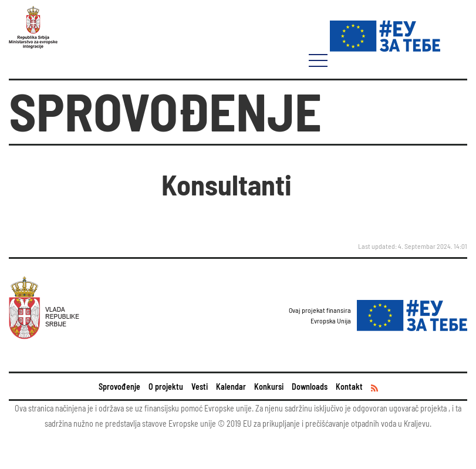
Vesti (200, 387)
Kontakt (349, 387)
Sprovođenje (119, 387)
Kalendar (231, 387)
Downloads (310, 387)
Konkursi (269, 387)
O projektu (166, 387)
